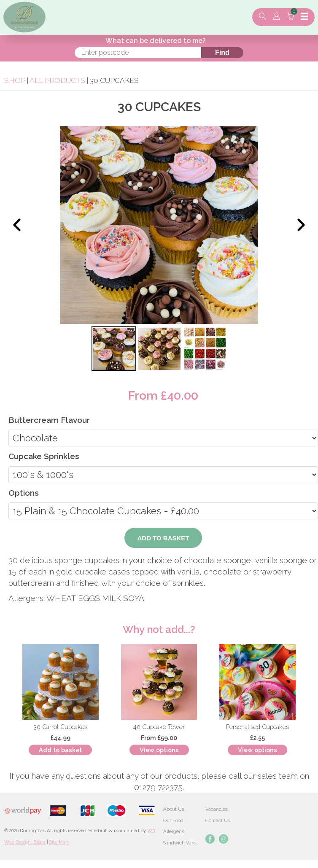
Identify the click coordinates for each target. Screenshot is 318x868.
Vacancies (216, 809)
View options (159, 750)
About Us (174, 809)
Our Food (173, 820)
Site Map (59, 842)
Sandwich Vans (180, 843)
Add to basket (60, 750)
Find (222, 52)
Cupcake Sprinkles (44, 456)
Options (24, 493)
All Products (57, 80)
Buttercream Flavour (49, 420)
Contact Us (218, 820)
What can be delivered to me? (156, 41)
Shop (15, 80)
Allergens (174, 831)
